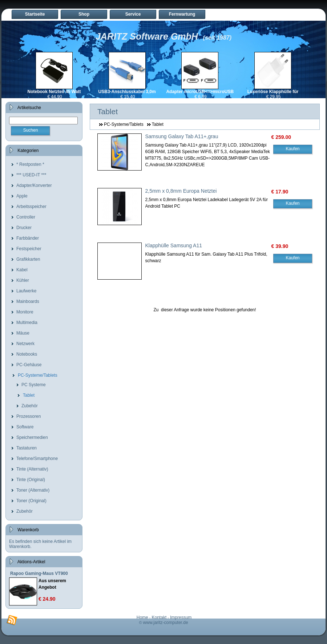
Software (25, 427)
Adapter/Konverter (34, 185)
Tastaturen (27, 448)
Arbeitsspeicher (31, 207)
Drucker (24, 228)
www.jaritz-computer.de (166, 623)
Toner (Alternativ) (33, 490)
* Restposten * (30, 164)
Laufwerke (26, 291)
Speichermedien (32, 437)
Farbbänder (28, 238)
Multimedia (27, 323)
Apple (22, 196)
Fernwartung (182, 14)
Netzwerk (25, 344)
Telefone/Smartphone (37, 459)
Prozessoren (29, 416)
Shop (84, 14)
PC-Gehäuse (29, 365)
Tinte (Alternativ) (32, 469)
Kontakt (159, 617)
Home (142, 617)
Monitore (25, 312)
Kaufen (292, 149)
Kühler (23, 280)
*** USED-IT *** (31, 175)
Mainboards (28, 301)
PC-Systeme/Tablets (38, 375)
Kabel (22, 270)
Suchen (31, 130)
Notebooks (27, 354)
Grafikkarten (28, 259)
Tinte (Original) (31, 480)
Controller (26, 217)
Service (133, 14)
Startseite (35, 14)
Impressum (181, 617)
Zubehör (30, 406)
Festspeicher (29, 249)
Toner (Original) (31, 501)
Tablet (29, 395)
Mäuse (23, 333)
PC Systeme (34, 385)
